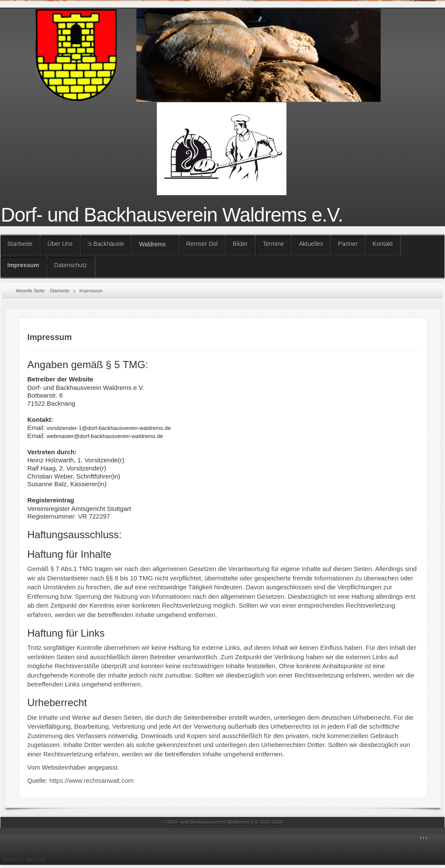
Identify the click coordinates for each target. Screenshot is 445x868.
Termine (273, 244)
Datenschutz (71, 265)
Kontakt (383, 244)
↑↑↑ (423, 838)
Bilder (240, 244)
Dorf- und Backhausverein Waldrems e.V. (172, 215)
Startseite (20, 244)
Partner (348, 244)
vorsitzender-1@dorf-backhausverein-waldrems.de (108, 428)
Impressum (23, 265)
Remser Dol (202, 244)
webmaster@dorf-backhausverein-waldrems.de (105, 436)
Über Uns (60, 244)
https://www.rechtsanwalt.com (92, 780)
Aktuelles (311, 244)
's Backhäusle (106, 244)
